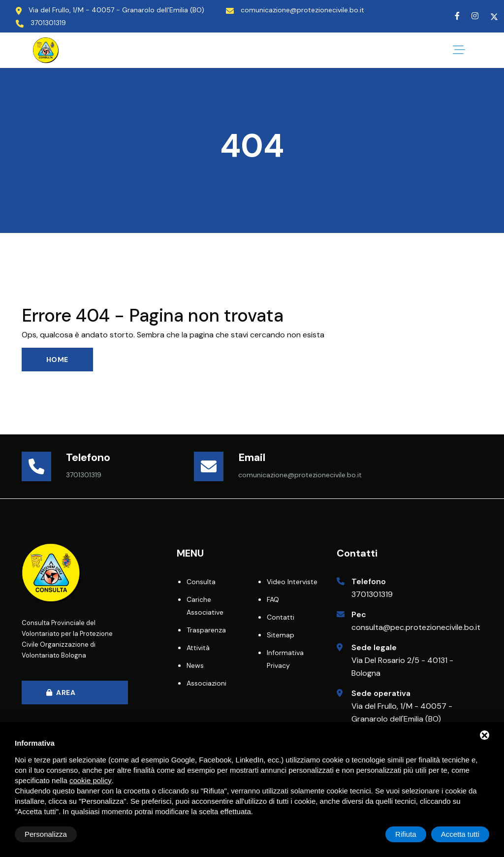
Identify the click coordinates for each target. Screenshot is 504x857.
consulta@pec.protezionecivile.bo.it (416, 627)
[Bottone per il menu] (459, 50)
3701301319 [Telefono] (48, 23)
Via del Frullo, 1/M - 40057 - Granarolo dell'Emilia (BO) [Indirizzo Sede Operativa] (116, 10)
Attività (198, 648)
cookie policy (91, 780)
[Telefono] (44, 466)
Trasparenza (206, 630)
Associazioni (206, 683)
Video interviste (292, 582)
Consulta (201, 582)
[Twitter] (494, 16)
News (195, 665)
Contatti (281, 617)
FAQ (273, 599)
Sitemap (281, 635)
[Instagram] (475, 16)
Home (57, 360)
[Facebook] (457, 16)
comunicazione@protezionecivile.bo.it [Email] (302, 10)
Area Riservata (66, 696)
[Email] (216, 466)
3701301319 (372, 594)
